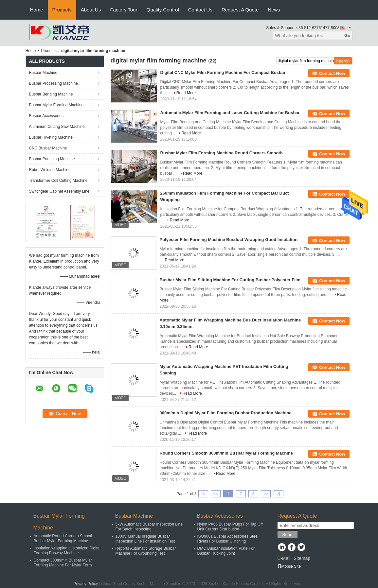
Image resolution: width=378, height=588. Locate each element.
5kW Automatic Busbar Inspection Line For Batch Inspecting (149, 527)
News (274, 10)
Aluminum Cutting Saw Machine (57, 127)
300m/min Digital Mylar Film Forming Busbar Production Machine (226, 413)
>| (279, 494)
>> (266, 494)
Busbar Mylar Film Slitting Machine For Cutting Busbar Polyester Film (230, 280)
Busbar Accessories (46, 116)
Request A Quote (240, 10)
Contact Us (200, 10)
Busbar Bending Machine (51, 94)
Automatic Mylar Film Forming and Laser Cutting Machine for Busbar (230, 113)
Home (37, 10)
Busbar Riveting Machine (51, 137)
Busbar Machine (43, 73)
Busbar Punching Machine (52, 159)
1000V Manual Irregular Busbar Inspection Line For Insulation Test (145, 539)
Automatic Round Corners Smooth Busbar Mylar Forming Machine (64, 538)
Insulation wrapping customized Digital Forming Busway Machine (67, 551)
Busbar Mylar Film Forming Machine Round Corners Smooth (222, 153)
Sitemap (302, 558)
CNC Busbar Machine (48, 148)
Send (288, 535)
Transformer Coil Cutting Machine (58, 181)
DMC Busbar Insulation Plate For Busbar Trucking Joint (226, 551)
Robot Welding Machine (50, 170)
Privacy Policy (86, 584)
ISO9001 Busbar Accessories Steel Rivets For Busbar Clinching (228, 539)
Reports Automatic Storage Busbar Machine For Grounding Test (146, 551)
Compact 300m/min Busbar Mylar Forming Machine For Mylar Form (63, 563)
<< (216, 494)
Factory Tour (124, 10)
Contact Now (332, 73)
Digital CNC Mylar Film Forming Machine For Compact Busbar (223, 72)
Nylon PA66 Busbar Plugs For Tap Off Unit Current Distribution (230, 527)
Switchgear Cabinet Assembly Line (59, 191)
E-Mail (284, 558)
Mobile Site (289, 566)
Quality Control (163, 10)
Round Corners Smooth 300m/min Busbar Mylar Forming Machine (226, 453)
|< (203, 494)
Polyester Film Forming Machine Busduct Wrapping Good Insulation (229, 240)
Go (347, 35)
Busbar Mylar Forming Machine (56, 105)
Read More (186, 93)
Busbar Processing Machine (54, 83)
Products (62, 10)
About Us (91, 10)
